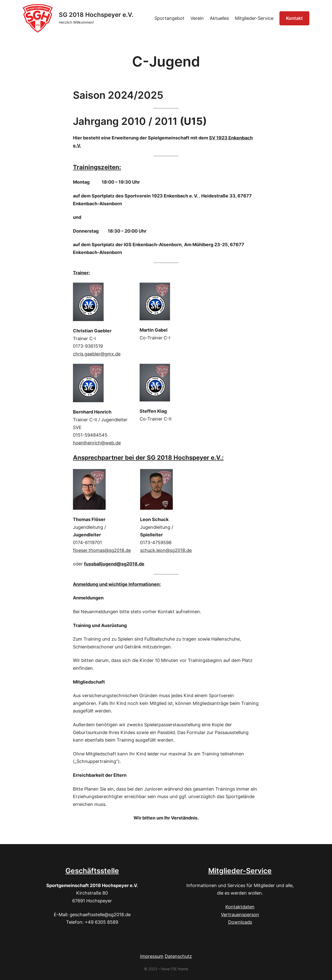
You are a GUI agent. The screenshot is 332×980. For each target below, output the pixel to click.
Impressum (152, 956)
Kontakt (294, 18)
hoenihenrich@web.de (97, 443)
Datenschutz (178, 956)
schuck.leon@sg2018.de (166, 550)
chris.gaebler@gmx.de (97, 354)
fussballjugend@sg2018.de (114, 564)
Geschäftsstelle (92, 871)
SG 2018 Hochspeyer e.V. (96, 15)
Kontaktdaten (240, 907)
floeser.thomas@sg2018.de (102, 550)
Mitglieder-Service (240, 871)
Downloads (240, 922)
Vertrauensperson (240, 915)
